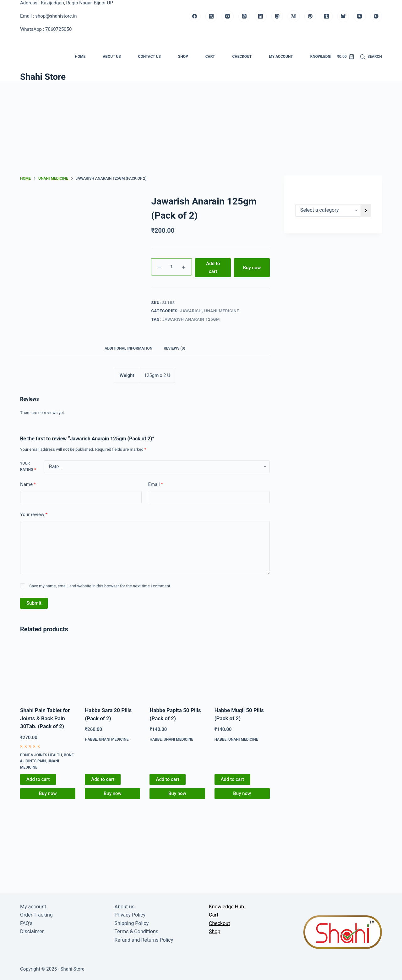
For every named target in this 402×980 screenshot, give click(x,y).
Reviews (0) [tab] (174, 348)
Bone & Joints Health (41, 755)
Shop (183, 57)
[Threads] (244, 16)
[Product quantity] (171, 267)
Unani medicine (222, 311)
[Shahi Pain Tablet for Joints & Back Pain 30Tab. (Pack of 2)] (48, 671)
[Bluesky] (343, 16)
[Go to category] (366, 210)
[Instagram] (228, 16)
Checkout (242, 57)
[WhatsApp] (376, 16)
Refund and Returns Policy (144, 940)
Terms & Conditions (137, 931)
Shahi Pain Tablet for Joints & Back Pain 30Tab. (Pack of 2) (45, 718)
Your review (34, 515)
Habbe (91, 739)
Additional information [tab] (128, 348)
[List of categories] (328, 210)
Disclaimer (32, 931)
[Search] (371, 57)
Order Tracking (36, 915)
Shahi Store (43, 77)
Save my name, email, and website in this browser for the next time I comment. (100, 586)
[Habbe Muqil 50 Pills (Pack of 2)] (242, 671)
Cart (210, 57)
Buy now (252, 268)
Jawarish (191, 311)
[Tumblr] (327, 16)
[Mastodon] (277, 16)
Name (28, 485)
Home (80, 57)
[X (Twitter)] (211, 16)
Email (155, 485)
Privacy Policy (130, 915)
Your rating (28, 466)
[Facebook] (195, 16)
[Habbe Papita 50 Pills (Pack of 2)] (177, 671)
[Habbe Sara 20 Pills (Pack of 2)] (112, 671)
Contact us (149, 57)
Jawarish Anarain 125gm (191, 319)
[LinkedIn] (261, 16)
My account (281, 57)
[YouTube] (360, 16)
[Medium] (294, 16)
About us (112, 57)
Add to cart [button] (38, 779)
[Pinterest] (310, 16)
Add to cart (213, 267)
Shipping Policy (132, 923)
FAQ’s (26, 923)
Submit (34, 603)
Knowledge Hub (326, 57)
